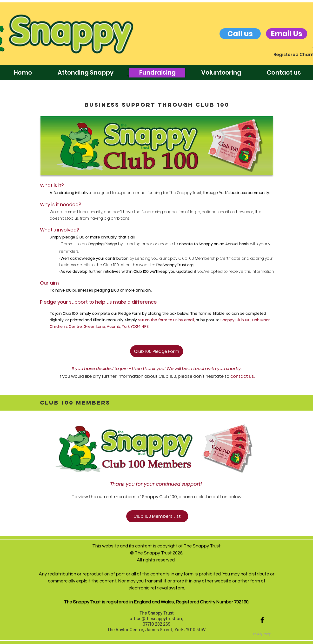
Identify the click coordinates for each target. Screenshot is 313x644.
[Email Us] (287, 34)
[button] (262, 634)
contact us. (243, 376)
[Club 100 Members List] (157, 516)
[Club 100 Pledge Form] (157, 351)
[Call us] (240, 34)
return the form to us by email (166, 320)
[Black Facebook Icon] (262, 620)
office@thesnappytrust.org (156, 618)
